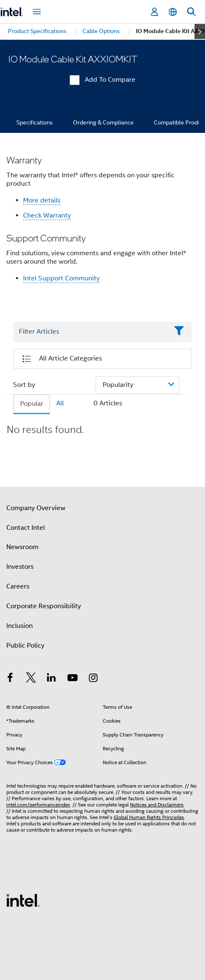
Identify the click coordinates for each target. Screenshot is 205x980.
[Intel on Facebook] (10, 679)
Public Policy (25, 646)
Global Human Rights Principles (149, 817)
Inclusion (19, 626)
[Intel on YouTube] (73, 679)
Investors (20, 567)
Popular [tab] (32, 404)
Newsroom (22, 547)
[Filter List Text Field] (91, 332)
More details (42, 200)
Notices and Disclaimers (157, 805)
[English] (173, 12)
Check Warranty (47, 215)
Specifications (35, 122)
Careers (18, 586)
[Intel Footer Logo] (23, 900)
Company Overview (36, 508)
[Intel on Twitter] (31, 679)
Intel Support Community (61, 278)
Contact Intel (26, 528)
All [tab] (60, 403)
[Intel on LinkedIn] (52, 679)
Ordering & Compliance (103, 122)
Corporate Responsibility (44, 606)
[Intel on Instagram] (93, 679)
